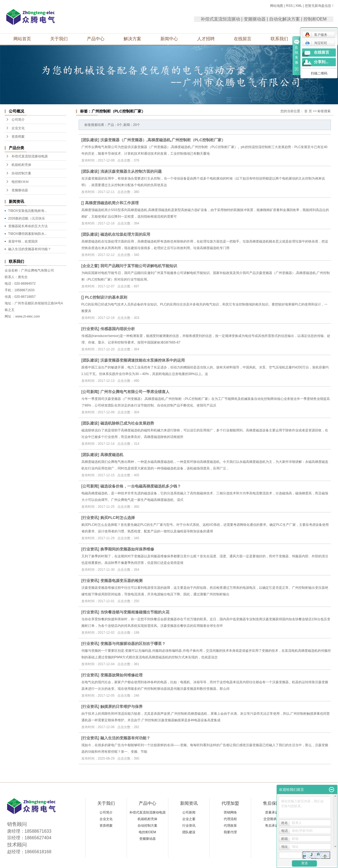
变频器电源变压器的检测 (121, 581)
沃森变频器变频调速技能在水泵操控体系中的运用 (143, 360)
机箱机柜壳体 (21, 165)
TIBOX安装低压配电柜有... (28, 211)
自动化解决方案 (285, 19)
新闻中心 (169, 39)
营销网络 (230, 812)
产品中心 (96, 39)
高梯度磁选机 (112, 455)
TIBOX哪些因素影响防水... (28, 234)
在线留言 (243, 39)
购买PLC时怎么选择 (118, 518)
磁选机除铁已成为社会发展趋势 (127, 423)
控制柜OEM (315, 19)
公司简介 (18, 120)
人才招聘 (206, 39)
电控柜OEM (20, 182)
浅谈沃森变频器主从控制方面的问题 (131, 171)
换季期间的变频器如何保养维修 (127, 549)
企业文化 (18, 128)
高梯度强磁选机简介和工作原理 (112, 203)
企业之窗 (90, 266)
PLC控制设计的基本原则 (106, 297)
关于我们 (59, 39)
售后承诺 (272, 826)
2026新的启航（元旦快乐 (27, 218)
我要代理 (230, 832)
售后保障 (272, 803)
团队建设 (90, 140)
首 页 (308, 111)
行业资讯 (90, 329)
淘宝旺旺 (316, 43)
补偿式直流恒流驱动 (220, 19)
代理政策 (230, 826)
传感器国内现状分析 (118, 329)
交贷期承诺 (272, 819)
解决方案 (132, 39)
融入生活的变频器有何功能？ (30, 249)
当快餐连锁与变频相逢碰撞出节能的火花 (135, 612)
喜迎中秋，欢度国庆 (23, 241)
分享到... (321, 62)
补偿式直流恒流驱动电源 (30, 156)
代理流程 (230, 819)
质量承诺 (272, 812)
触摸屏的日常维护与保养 (121, 706)
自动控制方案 (21, 173)
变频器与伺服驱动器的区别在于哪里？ (133, 644)
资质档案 (18, 137)
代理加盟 (230, 803)
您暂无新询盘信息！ (320, 6)
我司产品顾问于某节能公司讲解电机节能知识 (139, 266)
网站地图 (277, 6)
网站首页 (22, 39)
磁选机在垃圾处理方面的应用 (125, 234)
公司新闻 (90, 392)
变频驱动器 (255, 19)
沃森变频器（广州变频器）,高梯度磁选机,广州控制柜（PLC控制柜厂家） (163, 140)
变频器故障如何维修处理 (121, 675)
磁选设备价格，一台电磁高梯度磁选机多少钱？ (141, 486)
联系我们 (279, 39)
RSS (289, 6)
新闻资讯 (189, 803)
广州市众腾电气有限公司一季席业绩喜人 (135, 392)
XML (299, 6)
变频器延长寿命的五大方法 (28, 226)
